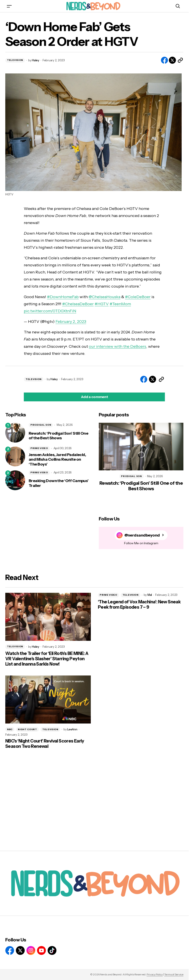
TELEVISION (15, 60)
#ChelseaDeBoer (78, 304)
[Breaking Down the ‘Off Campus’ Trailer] (15, 480)
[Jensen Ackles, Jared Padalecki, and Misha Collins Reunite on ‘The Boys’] (15, 456)
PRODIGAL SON (41, 425)
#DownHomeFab (63, 297)
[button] (9, 6)
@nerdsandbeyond (142, 535)
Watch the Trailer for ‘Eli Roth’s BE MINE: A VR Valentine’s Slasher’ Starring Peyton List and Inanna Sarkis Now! (47, 659)
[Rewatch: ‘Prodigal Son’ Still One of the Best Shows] (15, 433)
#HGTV (102, 304)
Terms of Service (174, 974)
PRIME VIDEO (39, 448)
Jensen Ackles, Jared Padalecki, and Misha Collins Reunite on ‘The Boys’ (57, 460)
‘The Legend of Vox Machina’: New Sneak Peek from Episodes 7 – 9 (139, 604)
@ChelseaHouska (104, 297)
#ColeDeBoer (138, 297)
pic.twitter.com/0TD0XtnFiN (50, 311)
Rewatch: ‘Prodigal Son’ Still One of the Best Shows (58, 436)
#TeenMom (120, 304)
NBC (10, 729)
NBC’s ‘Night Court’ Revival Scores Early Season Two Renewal (45, 744)
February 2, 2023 (71, 322)
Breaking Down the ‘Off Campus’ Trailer (59, 483)
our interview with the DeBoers (117, 346)
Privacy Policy (155, 974)
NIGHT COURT (27, 729)
